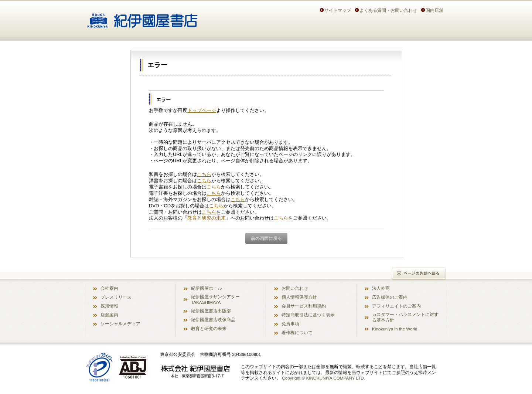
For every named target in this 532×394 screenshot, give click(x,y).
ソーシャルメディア (120, 324)
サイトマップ (338, 10)
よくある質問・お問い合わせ (388, 10)
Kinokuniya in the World (395, 329)
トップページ (202, 110)
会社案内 (109, 288)
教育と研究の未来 (207, 218)
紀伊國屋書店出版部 (211, 311)
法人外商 (381, 288)
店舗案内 (109, 315)
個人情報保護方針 (299, 297)
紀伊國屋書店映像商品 (213, 320)
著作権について (297, 332)
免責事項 (290, 324)
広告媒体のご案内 (390, 297)
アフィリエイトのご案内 (396, 306)
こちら (204, 174)
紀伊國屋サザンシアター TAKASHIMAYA (215, 299)
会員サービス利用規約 (304, 306)
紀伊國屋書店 (142, 18)
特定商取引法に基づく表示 (308, 315)
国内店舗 (434, 10)
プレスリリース (116, 297)
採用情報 (109, 306)
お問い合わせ (295, 288)
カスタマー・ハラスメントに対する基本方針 (405, 317)
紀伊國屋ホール (207, 288)
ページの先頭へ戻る (419, 274)
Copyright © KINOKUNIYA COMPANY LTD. (323, 378)
